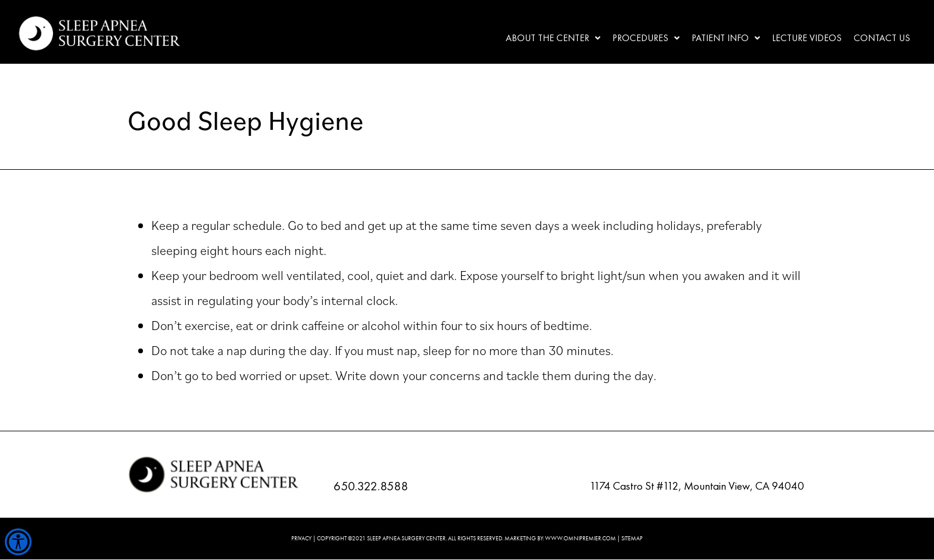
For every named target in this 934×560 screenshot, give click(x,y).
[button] (553, 38)
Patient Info (726, 38)
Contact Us (882, 38)
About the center (553, 38)
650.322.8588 (371, 486)
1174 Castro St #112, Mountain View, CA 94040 (697, 486)
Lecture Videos (807, 38)
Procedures (646, 38)
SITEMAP (632, 538)
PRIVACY (301, 538)
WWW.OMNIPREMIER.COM (580, 538)
